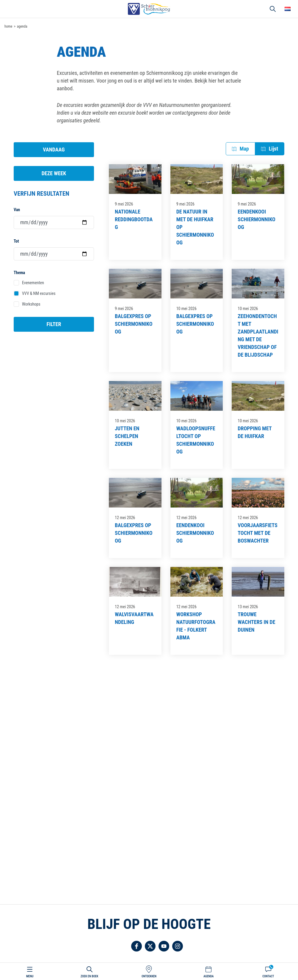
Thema (19, 273)
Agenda (208, 976)
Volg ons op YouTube (164, 946)
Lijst (273, 149)
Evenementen (33, 283)
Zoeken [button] (273, 9)
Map (244, 149)
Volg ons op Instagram (178, 946)
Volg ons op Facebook (137, 946)
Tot (16, 241)
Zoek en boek (89, 976)
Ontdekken (149, 976)
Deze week (54, 173)
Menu (30, 976)
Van (17, 210)
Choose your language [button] (288, 9)
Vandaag (54, 150)
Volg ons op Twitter (150, 946)
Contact (268, 976)
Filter (54, 324)
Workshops (31, 304)
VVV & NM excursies (39, 293)
